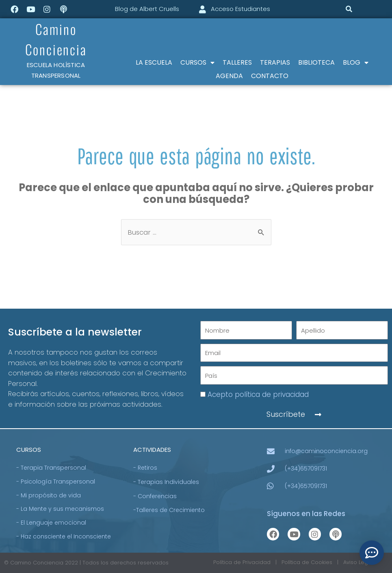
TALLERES (237, 62)
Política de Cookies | (312, 563)
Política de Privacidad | (247, 563)
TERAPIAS (275, 62)
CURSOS (197, 63)
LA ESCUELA (154, 62)
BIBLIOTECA (316, 62)
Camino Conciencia (56, 38)
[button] (349, 9)
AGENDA (229, 76)
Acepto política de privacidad (258, 394)
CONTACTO (270, 76)
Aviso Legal (359, 563)
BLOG (356, 63)
